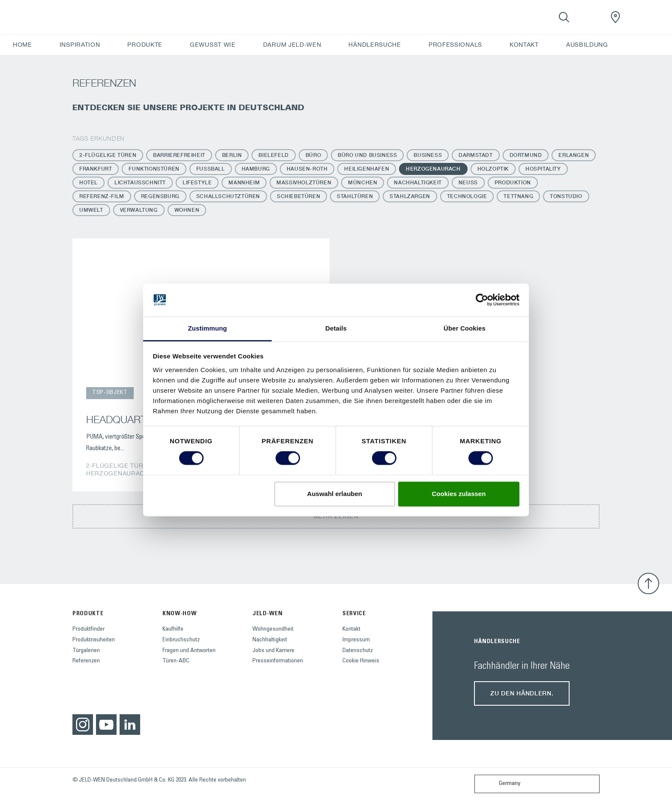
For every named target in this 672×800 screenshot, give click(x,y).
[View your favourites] (590, 17)
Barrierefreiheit (179, 155)
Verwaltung (139, 210)
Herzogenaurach (433, 169)
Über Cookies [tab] (465, 328)
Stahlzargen (410, 196)
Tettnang (518, 196)
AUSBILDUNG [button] (587, 45)
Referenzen (86, 661)
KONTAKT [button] (524, 45)
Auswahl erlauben (335, 494)
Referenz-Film (102, 196)
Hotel (88, 182)
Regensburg (160, 196)
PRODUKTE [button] (145, 45)
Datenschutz (358, 651)
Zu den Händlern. (522, 693)
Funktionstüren (154, 169)
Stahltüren (355, 196)
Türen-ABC (176, 661)
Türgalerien (86, 651)
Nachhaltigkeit (418, 182)
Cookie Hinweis (361, 661)
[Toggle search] (564, 17)
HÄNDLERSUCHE (375, 45)
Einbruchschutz (181, 640)
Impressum (356, 640)
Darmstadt (475, 155)
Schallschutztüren (228, 196)
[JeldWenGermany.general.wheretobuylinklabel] (615, 17)
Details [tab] (336, 328)
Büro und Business (367, 155)
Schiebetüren (298, 196)
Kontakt (351, 629)
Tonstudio (566, 196)
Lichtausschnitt (140, 182)
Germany (499, 784)
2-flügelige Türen (108, 155)
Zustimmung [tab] (208, 328)
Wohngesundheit (273, 629)
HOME (22, 45)
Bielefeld (273, 155)
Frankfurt (96, 169)
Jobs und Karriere (273, 651)
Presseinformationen (278, 661)
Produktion (513, 182)
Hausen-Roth (307, 169)
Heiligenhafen (367, 169)
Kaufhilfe (173, 629)
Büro (313, 155)
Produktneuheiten (94, 640)
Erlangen (574, 155)
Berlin (232, 155)
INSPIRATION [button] (80, 45)
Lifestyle (197, 182)
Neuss (468, 182)
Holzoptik (493, 169)
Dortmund (526, 155)
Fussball (211, 169)
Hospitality (543, 169)
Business (428, 155)
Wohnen (187, 210)
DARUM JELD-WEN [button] (292, 45)
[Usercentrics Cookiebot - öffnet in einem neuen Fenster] (482, 300)
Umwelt (91, 210)
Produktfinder (88, 629)
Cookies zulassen (459, 494)
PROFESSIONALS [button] (455, 45)
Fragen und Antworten (189, 651)
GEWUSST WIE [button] (213, 45)
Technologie (467, 196)
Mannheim (244, 182)
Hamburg (256, 169)
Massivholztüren (304, 182)
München (363, 182)
